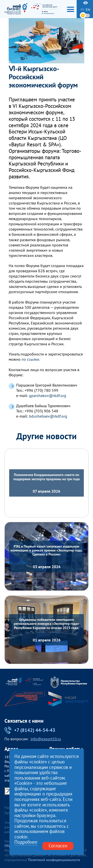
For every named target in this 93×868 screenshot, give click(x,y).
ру (83, 10)
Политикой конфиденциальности (54, 860)
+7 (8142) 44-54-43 (30, 730)
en (88, 10)
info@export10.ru (46, 739)
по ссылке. (31, 359)
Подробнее (26, 842)
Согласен (58, 846)
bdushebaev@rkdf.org (48, 416)
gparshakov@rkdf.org (48, 396)
